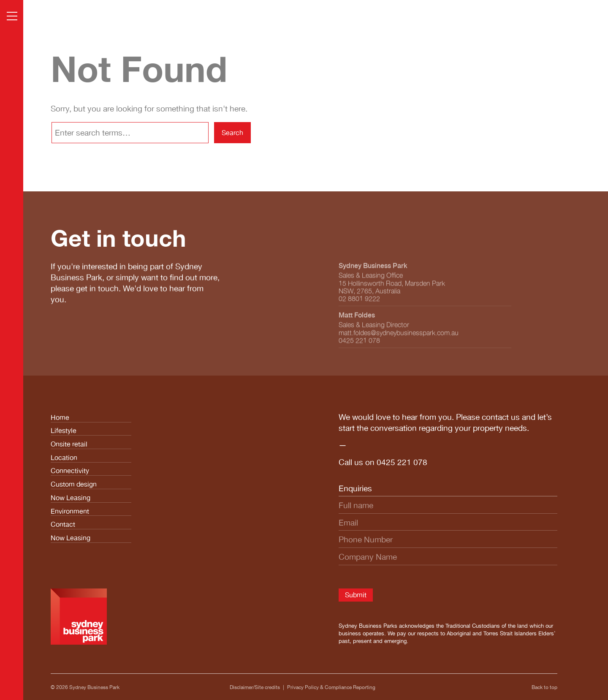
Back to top (544, 687)
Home (60, 417)
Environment (70, 511)
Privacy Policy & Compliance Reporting (331, 687)
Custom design (74, 484)
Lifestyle (64, 430)
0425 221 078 (402, 462)
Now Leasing (71, 498)
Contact (63, 524)
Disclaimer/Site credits (255, 687)
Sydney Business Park (94, 687)
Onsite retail (69, 444)
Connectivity (70, 471)
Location (64, 458)
